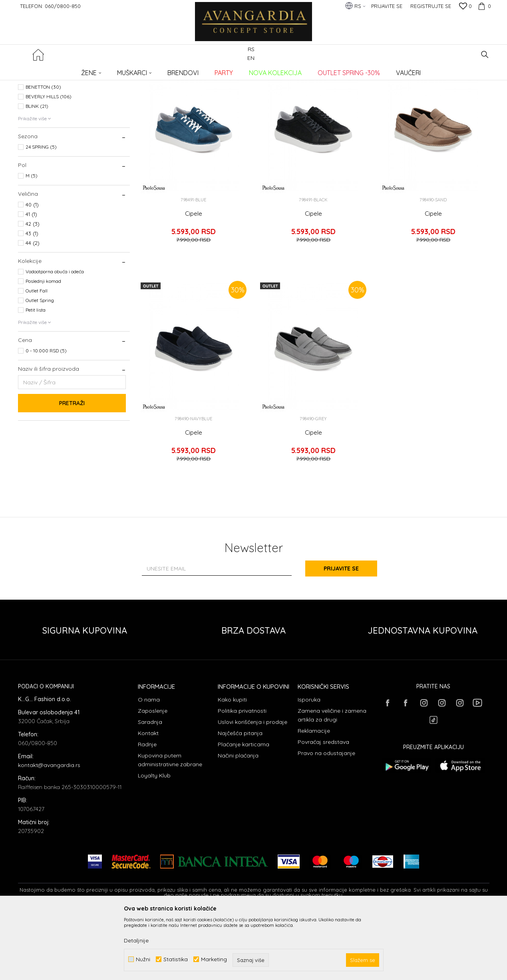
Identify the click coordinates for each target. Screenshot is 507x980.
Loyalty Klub (154, 841)
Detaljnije (136, 940)
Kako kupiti (232, 765)
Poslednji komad (43, 346)
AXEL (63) (37, 142)
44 (33, 308)
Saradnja (150, 787)
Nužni (143, 959)
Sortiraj (334, 83)
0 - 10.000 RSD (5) (46, 416)
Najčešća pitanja (240, 798)
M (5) (32, 241)
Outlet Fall (37, 356)
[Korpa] (483, 6)
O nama (149, 765)
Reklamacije (314, 796)
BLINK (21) (37, 171)
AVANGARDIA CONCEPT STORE (52, 70)
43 (32, 298)
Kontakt (148, 798)
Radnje (147, 809)
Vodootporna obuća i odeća (55, 337)
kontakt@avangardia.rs (49, 830)
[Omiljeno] (465, 7)
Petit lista (36, 375)
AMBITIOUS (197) (44, 133)
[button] (485, 55)
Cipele (194, 279)
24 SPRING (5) (41, 212)
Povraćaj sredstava (323, 807)
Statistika (176, 959)
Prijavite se (341, 634)
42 (33, 289)
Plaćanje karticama (244, 809)
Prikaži (406, 83)
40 (32, 270)
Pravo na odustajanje (326, 818)
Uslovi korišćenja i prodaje (253, 787)
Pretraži (72, 468)
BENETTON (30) (43, 152)
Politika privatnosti (242, 776)
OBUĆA (30, 106)
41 (31, 279)
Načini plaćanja (238, 821)
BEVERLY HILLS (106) (49, 162)
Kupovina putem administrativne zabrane (170, 825)
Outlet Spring (40, 365)
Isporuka (309, 765)
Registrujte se (431, 6)
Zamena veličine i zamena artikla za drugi (332, 780)
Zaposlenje (153, 776)
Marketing (214, 959)
